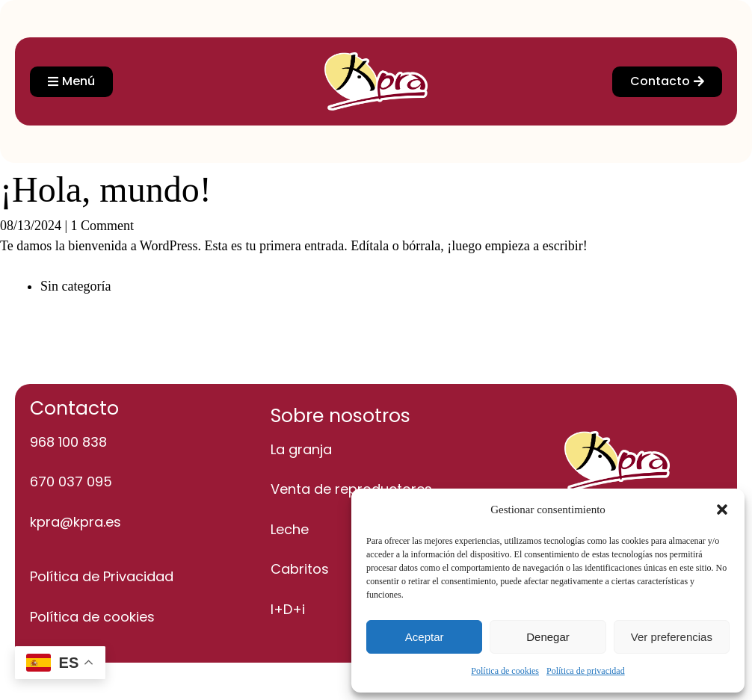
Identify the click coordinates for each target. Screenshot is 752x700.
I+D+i (288, 609)
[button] (722, 509)
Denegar (548, 637)
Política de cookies (505, 671)
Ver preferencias (672, 637)
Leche (290, 529)
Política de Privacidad (102, 576)
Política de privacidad (586, 671)
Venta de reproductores (351, 489)
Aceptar (425, 637)
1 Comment (103, 226)
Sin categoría (75, 286)
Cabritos (300, 569)
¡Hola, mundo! (106, 189)
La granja (301, 449)
